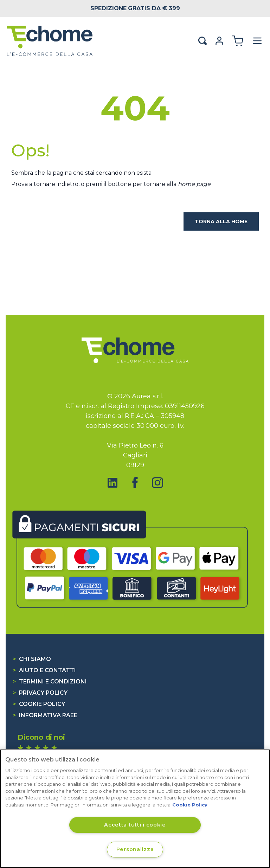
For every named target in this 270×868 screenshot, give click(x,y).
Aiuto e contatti (44, 670)
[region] (135, 809)
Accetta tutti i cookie (135, 825)
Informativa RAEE (45, 715)
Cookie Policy (39, 704)
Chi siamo (32, 659)
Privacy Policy (40, 693)
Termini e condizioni (50, 681)
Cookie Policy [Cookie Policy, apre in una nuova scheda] (190, 805)
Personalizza (135, 849)
